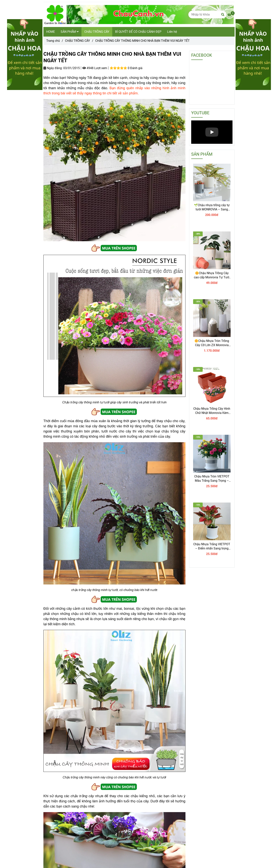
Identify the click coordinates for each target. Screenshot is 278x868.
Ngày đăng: (53, 68)
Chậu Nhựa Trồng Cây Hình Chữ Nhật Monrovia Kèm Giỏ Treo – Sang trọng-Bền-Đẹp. (212, 411)
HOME (51, 32)
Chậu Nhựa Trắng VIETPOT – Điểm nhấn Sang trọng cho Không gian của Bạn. (212, 546)
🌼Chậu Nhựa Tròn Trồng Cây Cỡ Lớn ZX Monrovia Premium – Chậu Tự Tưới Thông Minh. (212, 343)
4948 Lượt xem (95, 68)
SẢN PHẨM (70, 32)
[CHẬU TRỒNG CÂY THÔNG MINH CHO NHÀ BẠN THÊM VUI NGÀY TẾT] (139, 15)
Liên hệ (172, 32)
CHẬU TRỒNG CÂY (97, 32)
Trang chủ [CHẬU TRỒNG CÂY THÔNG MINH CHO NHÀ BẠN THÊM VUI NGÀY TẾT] (53, 41)
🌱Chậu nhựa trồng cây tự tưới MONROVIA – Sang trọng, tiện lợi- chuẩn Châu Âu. (212, 207)
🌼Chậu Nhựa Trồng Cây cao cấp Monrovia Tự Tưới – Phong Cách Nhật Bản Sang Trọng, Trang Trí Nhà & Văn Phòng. (212, 275)
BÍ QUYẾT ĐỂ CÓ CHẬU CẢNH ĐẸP (138, 32)
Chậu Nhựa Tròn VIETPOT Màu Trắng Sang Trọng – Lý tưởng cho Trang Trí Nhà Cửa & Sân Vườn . (212, 479)
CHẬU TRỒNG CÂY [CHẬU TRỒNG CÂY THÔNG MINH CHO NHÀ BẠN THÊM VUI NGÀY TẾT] (78, 41)
